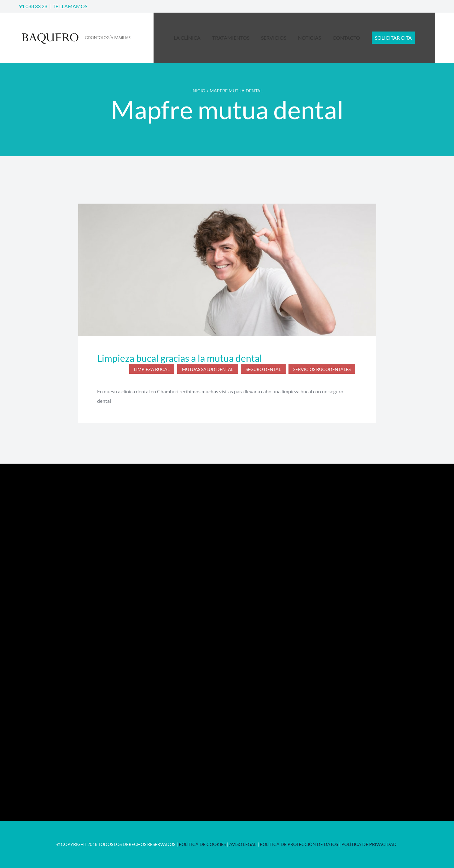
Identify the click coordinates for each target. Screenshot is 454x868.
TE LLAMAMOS (70, 6)
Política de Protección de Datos (299, 844)
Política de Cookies (202, 844)
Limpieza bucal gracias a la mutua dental (180, 358)
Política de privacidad (369, 844)
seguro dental (263, 369)
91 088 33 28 (33, 6)
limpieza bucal (152, 369)
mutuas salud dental (208, 369)
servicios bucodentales (322, 369)
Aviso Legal (243, 844)
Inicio (198, 91)
